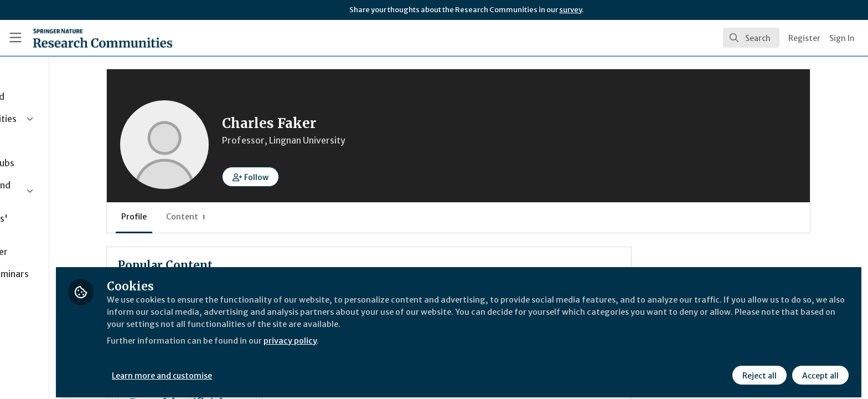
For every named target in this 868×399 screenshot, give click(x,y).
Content (257, 217)
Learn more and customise (255, 370)
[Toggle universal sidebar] (15, 38)
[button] (321, 177)
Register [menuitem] (804, 38)
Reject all (758, 370)
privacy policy (394, 335)
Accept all (819, 370)
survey (570, 10)
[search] (751, 38)
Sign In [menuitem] (842, 38)
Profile (205, 217)
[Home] (103, 38)
